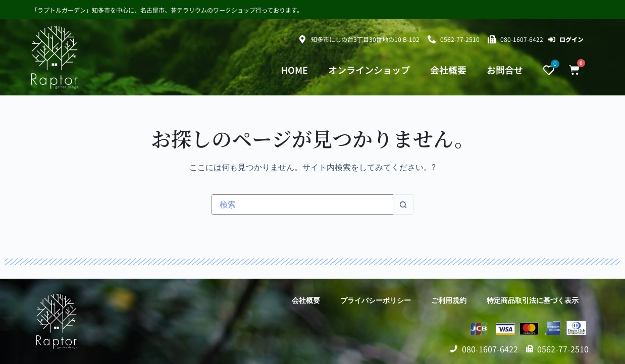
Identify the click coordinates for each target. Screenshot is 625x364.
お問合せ (505, 70)
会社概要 (448, 70)
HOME (295, 70)
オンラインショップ (369, 70)
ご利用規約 (449, 300)
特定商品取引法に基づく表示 (533, 300)
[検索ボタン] (403, 204)
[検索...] (302, 204)
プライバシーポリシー (376, 300)
